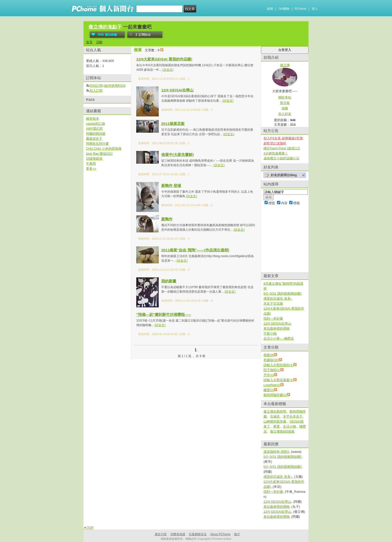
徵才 (237, 534)
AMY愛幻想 (94, 129)
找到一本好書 (273, 318)
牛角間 (91, 164)
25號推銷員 (94, 159)
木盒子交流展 (273, 303)
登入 (315, 9)
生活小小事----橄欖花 (279, 338)
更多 (91, 169)
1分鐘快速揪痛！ (276, 153)
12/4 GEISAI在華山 (177, 90)
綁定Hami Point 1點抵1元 (282, 148)
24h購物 (284, 9)
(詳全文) (168, 70)
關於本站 (285, 97)
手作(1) (269, 375)
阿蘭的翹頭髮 (96, 134)
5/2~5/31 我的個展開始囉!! (283, 293)
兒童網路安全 (198, 534)
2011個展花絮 (173, 124)
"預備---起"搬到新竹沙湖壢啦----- (164, 314)
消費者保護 (178, 534)
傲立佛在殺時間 (275, 411)
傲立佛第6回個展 (282, 431)
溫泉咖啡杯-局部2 (276, 452)
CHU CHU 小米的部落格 (104, 149)
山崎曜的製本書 (275, 421)
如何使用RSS (115, 86)
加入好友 (285, 114)
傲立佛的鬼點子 (105, 27)
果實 (276, 426)
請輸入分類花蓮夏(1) (278, 380)
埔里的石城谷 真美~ (278, 298)
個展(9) (269, 355)
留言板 (285, 103)
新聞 (270, 9)
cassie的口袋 (95, 124)
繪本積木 (92, 119)
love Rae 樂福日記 (99, 154)
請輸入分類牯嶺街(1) (278, 365)
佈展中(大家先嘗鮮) (177, 155)
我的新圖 (169, 281)
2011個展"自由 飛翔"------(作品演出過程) (195, 250)
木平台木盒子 (293, 416)
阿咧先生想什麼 (97, 144)
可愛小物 (270, 333)
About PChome (220, 534)
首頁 (89, 42)
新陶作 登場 (171, 186)
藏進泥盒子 (94, 139)
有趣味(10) (271, 360)
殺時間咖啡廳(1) (275, 395)
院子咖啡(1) (272, 370)
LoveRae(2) (272, 385)
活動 (99, 42)
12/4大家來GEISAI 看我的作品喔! (164, 59)
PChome (300, 9)
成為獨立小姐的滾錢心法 (281, 158)
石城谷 (275, 416)
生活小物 (289, 426)
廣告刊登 (161, 534)
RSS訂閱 (96, 86)
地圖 (285, 108)
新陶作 (167, 219)
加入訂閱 (96, 91)
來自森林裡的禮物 (276, 328)
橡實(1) (269, 390)
